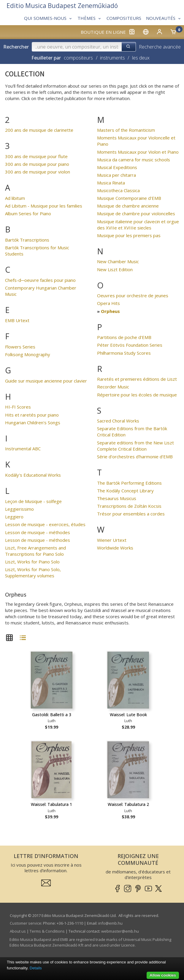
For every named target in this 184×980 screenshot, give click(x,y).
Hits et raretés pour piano (32, 415)
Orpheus (110, 311)
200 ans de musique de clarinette (39, 130)
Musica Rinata (111, 183)
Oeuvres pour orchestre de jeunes (133, 295)
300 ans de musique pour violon (38, 172)
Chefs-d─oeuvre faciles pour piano (40, 280)
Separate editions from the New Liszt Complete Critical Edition (135, 446)
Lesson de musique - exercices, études (45, 524)
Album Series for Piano (28, 213)
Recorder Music (113, 387)
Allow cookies (163, 975)
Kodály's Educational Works (33, 475)
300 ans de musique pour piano (37, 164)
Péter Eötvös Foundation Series (130, 345)
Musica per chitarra (116, 175)
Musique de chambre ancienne (128, 206)
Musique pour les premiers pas (129, 235)
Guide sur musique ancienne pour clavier (46, 381)
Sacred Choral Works (118, 421)
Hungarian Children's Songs (33, 422)
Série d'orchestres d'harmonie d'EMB (135, 457)
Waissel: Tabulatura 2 (128, 804)
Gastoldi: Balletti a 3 (52, 715)
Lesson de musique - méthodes (38, 532)
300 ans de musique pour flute (36, 156)
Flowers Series (20, 347)
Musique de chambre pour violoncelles (136, 213)
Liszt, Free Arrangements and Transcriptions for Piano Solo (35, 551)
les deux (141, 58)
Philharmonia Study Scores (124, 353)
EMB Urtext (17, 320)
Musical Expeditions (117, 167)
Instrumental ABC (23, 449)
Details (36, 968)
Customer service (26, 923)
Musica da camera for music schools (134, 160)
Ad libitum (15, 198)
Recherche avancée (160, 47)
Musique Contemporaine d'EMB (129, 198)
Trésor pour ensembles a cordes (131, 514)
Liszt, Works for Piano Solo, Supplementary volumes (33, 572)
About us (18, 931)
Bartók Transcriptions (27, 240)
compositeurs (78, 58)
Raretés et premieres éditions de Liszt (137, 379)
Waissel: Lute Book (128, 715)
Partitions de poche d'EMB (124, 337)
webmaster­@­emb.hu (120, 931)
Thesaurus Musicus (117, 498)
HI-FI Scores (18, 407)
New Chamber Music (118, 261)
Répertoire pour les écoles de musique (137, 395)
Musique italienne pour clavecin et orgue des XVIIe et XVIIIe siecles (138, 225)
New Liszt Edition (115, 269)
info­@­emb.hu (110, 923)
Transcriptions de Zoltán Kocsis (129, 506)
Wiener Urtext (112, 540)
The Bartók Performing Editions (129, 483)
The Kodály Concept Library (125, 491)
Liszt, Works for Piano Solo (32, 562)
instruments (112, 58)
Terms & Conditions (47, 931)
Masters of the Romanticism (126, 130)
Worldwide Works (115, 548)
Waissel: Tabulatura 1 (51, 804)
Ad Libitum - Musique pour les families (44, 206)
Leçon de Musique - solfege (33, 501)
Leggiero (14, 517)
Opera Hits (108, 303)
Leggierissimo (19, 509)
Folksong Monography (28, 354)
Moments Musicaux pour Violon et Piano (138, 152)
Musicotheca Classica (118, 190)
